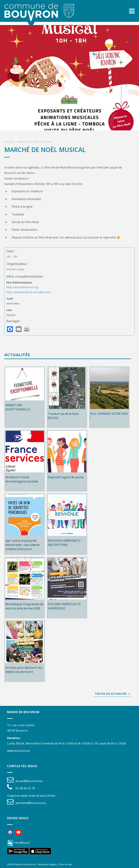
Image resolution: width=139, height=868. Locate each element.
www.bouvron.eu (18, 751)
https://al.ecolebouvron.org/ (23, 287)
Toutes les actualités (111, 694)
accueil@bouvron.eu (29, 781)
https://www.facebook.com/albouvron (29, 292)
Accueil (9, 142)
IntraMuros (18, 843)
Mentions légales (47, 864)
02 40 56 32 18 (25, 788)
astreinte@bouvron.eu (31, 803)
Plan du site (66, 864)
